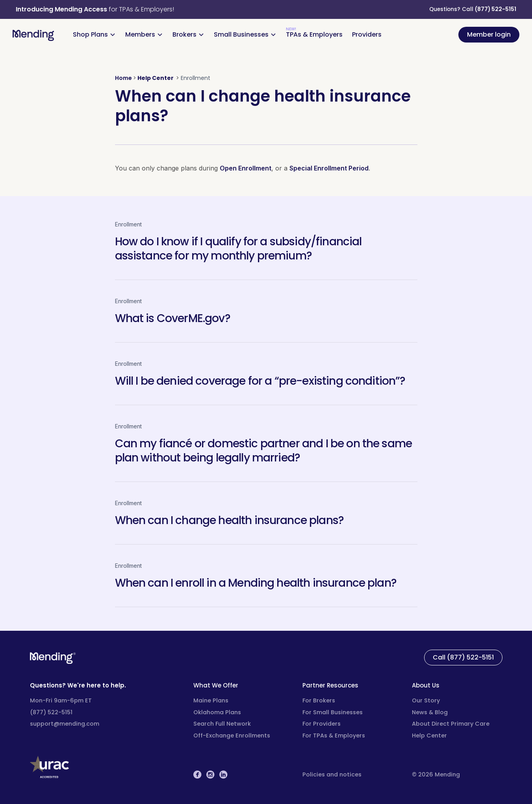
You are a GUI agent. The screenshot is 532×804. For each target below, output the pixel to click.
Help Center (429, 735)
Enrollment (128, 224)
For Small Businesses (333, 712)
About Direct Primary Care (451, 724)
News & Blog (430, 712)
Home (123, 78)
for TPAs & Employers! (95, 9)
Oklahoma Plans (217, 712)
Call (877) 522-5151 (463, 657)
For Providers (322, 724)
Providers (367, 34)
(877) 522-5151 (496, 9)
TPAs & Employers (314, 34)
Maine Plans (211, 700)
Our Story (426, 700)
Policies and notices (332, 774)
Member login (489, 34)
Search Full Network (222, 724)
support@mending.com (65, 724)
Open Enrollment (246, 168)
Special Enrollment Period (329, 168)
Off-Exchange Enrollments (232, 735)
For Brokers (319, 700)
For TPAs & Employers (334, 735)
